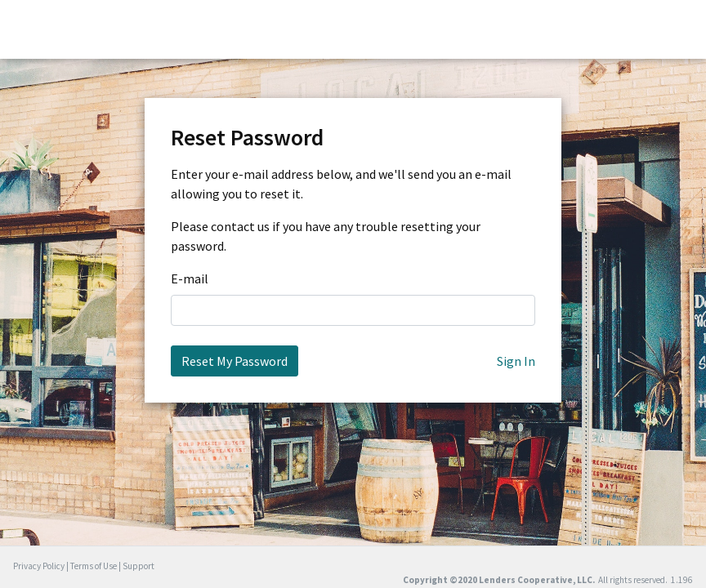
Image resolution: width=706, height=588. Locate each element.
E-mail (190, 278)
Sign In (516, 361)
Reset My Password (235, 361)
